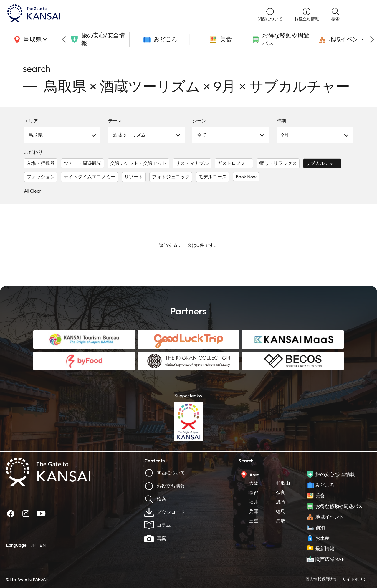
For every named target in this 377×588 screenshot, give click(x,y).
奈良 (281, 492)
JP (33, 545)
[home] (127, 14)
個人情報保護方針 (322, 579)
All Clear (33, 191)
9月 (285, 135)
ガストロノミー (234, 163)
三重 (254, 521)
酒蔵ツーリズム (129, 135)
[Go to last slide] (64, 39)
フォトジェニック (171, 177)
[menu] (361, 14)
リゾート (134, 177)
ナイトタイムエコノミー (90, 177)
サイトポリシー (357, 579)
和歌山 (283, 483)
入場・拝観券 (41, 163)
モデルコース (213, 177)
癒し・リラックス (278, 163)
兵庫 (254, 511)
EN (43, 545)
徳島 (281, 511)
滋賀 (281, 502)
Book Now (246, 177)
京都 (254, 492)
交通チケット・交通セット (138, 163)
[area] (29, 39)
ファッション (41, 177)
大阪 (254, 483)
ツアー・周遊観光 (82, 163)
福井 (254, 502)
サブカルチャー (322, 163)
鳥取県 (36, 135)
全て (202, 135)
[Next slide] (372, 39)
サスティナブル (192, 163)
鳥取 (281, 521)
